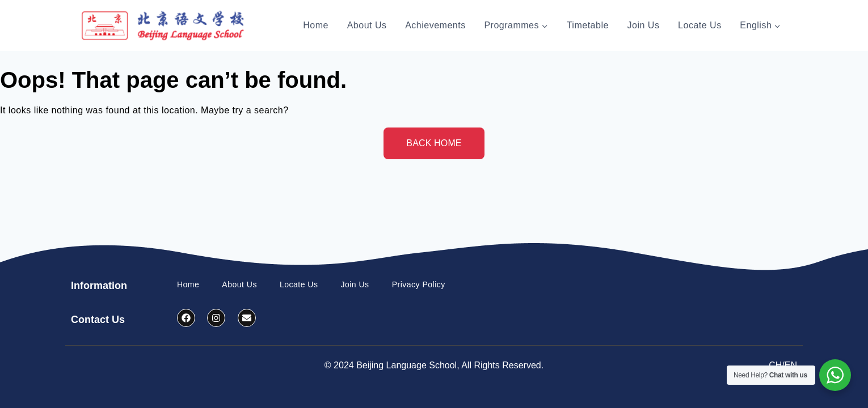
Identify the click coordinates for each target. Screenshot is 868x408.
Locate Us (700, 25)
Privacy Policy (419, 284)
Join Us (644, 25)
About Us (367, 25)
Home (316, 25)
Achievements (435, 25)
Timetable (588, 25)
